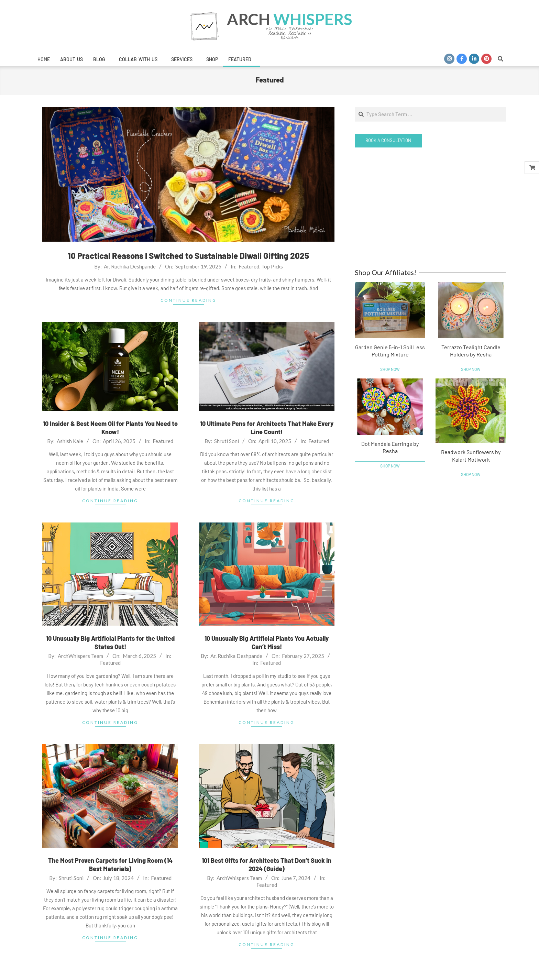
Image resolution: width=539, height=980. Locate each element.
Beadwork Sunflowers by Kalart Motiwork (471, 455)
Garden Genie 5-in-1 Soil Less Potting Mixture (390, 351)
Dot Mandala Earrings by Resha (390, 447)
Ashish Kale (70, 441)
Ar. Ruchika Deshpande (130, 266)
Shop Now (390, 369)
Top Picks (272, 266)
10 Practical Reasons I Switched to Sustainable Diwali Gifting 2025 (188, 256)
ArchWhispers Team (80, 656)
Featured (249, 266)
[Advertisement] (430, 208)
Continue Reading (189, 300)
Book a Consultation (388, 140)
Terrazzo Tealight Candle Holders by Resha (471, 351)
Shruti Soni (227, 441)
